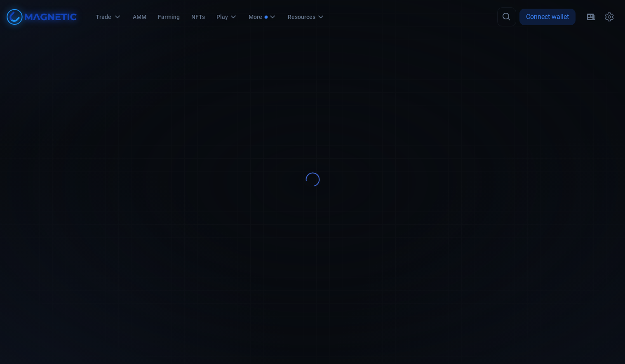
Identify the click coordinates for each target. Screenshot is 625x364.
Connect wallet (547, 17)
